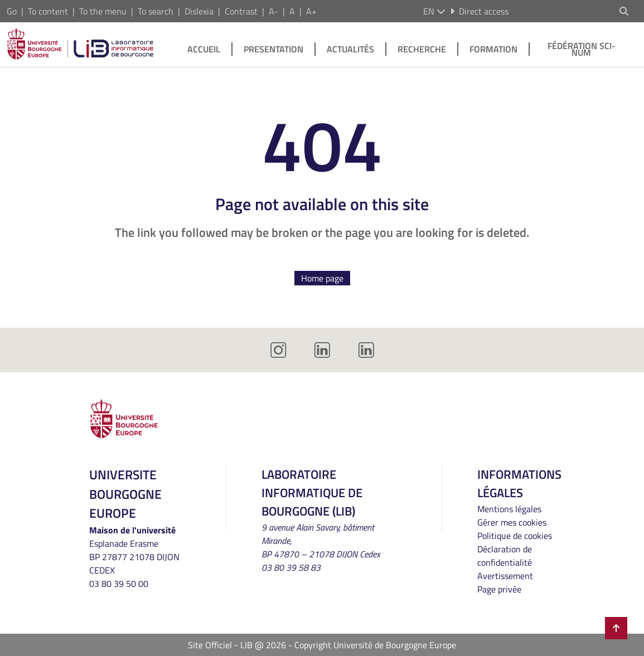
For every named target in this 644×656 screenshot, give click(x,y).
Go (12, 11)
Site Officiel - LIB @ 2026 (237, 645)
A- (273, 11)
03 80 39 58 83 (291, 567)
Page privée (499, 589)
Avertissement (505, 576)
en (434, 11)
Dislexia (199, 11)
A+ (311, 11)
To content (48, 11)
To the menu (103, 11)
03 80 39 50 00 (119, 584)
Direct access (479, 11)
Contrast (241, 11)
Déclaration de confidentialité (505, 556)
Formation (493, 49)
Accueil (204, 49)
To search (156, 11)
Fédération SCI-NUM (582, 49)
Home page (322, 278)
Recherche (422, 49)
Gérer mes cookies (512, 522)
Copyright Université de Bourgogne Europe (375, 645)
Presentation (273, 49)
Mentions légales (509, 509)
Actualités (350, 49)
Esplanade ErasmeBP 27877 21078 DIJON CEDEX (134, 557)
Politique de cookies (515, 536)
